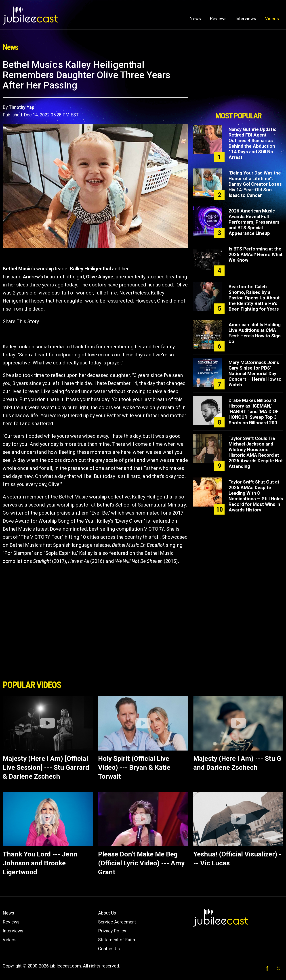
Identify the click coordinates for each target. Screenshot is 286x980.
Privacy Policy (112, 931)
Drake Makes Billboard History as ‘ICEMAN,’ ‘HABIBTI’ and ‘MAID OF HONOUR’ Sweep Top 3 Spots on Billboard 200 (254, 412)
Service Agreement (117, 922)
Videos (272, 19)
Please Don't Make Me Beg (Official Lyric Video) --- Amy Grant (141, 863)
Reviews (218, 19)
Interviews (246, 19)
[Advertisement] (238, 84)
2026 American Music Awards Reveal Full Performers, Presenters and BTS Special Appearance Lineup (254, 222)
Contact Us (109, 949)
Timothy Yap (21, 107)
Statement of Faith (117, 940)
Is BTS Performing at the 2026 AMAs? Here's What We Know (256, 254)
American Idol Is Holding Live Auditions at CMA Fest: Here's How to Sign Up (255, 333)
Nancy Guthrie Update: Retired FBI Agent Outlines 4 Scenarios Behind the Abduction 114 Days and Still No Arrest (252, 143)
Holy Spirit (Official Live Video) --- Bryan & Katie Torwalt (134, 767)
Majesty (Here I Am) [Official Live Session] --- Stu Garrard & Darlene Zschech (46, 767)
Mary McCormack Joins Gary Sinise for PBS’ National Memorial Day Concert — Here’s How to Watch (255, 374)
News (195, 19)
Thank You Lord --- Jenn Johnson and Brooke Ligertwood (40, 863)
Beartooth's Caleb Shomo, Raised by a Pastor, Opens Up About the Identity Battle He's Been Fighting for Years (254, 298)
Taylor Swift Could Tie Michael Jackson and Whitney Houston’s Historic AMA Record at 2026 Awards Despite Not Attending (256, 452)
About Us (107, 913)
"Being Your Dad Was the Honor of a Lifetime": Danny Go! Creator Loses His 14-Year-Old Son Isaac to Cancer (255, 184)
